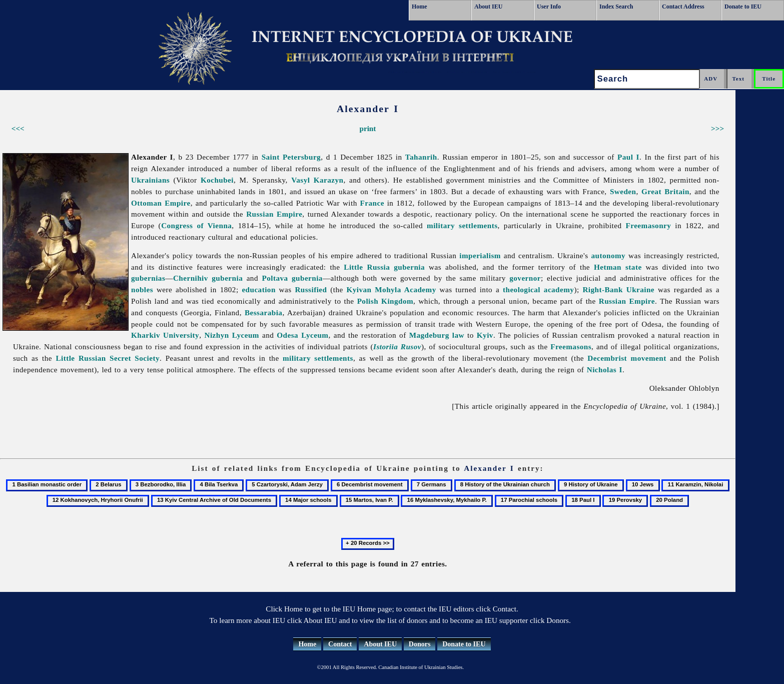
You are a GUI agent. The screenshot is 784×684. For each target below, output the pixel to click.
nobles (142, 289)
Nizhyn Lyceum (232, 335)
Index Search (616, 7)
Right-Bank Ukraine (618, 289)
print (367, 128)
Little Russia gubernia (384, 267)
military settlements (462, 225)
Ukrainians (150, 180)
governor (525, 278)
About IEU (488, 7)
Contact (340, 644)
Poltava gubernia (292, 278)
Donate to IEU (743, 7)
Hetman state (618, 267)
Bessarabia (263, 312)
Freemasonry (649, 225)
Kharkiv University (165, 335)
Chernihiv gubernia (208, 278)
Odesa (287, 335)
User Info (549, 7)
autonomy (609, 255)
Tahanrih (421, 157)
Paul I (628, 157)
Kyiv (485, 335)
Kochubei (217, 180)
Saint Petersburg (291, 157)
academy (559, 289)
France (372, 203)
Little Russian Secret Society (108, 358)
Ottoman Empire (161, 203)
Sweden (623, 191)
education (258, 289)
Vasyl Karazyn (317, 180)
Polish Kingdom (385, 301)
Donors (420, 644)
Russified (311, 289)
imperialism (480, 255)
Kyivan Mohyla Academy (391, 289)
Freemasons (571, 347)
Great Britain (665, 191)
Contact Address (683, 7)
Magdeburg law (437, 335)
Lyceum (315, 335)
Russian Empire (274, 214)
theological (522, 289)
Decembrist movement (627, 358)
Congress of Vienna (196, 225)
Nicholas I (605, 370)
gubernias (148, 278)
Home (420, 7)
